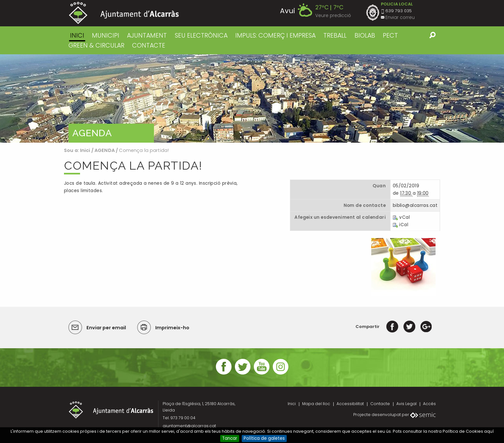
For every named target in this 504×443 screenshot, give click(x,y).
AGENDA (105, 150)
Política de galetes (264, 438)
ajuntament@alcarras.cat (189, 426)
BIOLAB (365, 35)
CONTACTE (149, 45)
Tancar (230, 438)
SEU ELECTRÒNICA (201, 35)
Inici (77, 35)
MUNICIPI (106, 35)
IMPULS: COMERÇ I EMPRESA (275, 35)
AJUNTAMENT (147, 35)
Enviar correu (400, 18)
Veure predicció (333, 16)
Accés (429, 404)
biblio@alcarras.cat (415, 205)
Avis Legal (406, 404)
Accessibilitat (350, 404)
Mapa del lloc (316, 404)
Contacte (380, 404)
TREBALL (335, 35)
